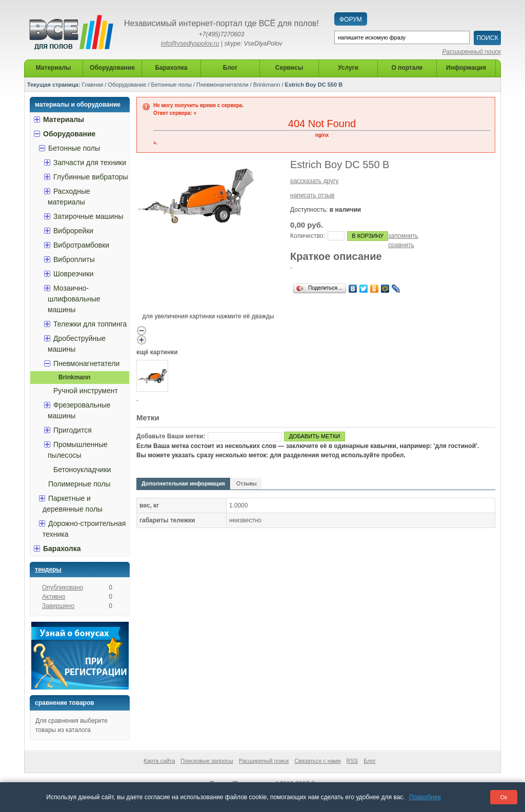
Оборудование (127, 85)
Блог (370, 761)
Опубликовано (63, 587)
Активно (54, 597)
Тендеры (48, 570)
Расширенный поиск (472, 52)
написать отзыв (312, 195)
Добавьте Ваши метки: (171, 436)
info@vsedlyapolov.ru (190, 44)
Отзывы (247, 483)
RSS (352, 761)
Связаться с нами (317, 761)
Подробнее (425, 797)
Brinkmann (267, 85)
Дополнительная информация (183, 483)
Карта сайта (159, 761)
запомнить (403, 236)
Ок (504, 797)
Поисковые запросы (207, 761)
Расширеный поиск (264, 761)
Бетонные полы (171, 85)
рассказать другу (314, 181)
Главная (92, 85)
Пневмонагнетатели (223, 85)
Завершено (58, 606)
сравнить (401, 245)
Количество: (308, 236)
